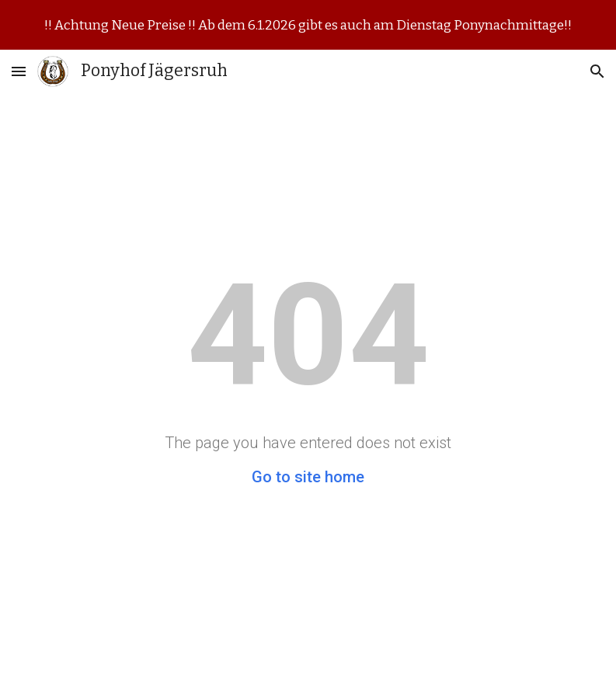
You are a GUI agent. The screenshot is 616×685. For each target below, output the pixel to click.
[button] (19, 71)
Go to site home (308, 477)
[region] (308, 25)
